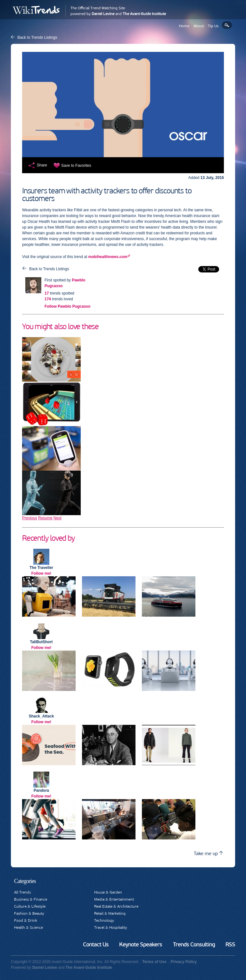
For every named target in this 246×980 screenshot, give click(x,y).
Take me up (208, 853)
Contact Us (96, 944)
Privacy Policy (184, 962)
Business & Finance (31, 899)
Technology (104, 920)
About (199, 26)
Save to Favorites (76, 166)
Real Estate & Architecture (116, 906)
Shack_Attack (41, 716)
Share (42, 165)
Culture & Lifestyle (30, 906)
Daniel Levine (103, 14)
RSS (230, 944)
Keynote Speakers (141, 944)
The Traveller (41, 568)
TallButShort (41, 642)
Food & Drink (26, 920)
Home (184, 26)
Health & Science (29, 927)
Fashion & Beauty (29, 913)
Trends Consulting (194, 944)
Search (227, 25)
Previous (30, 518)
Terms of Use (154, 962)
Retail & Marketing (110, 913)
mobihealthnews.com (108, 257)
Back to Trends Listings (37, 37)
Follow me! (41, 573)
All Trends (22, 892)
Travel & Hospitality (111, 927)
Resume (45, 518)
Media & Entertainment (114, 899)
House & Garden (108, 892)
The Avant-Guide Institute (144, 14)
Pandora (41, 790)
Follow (67, 306)
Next (57, 518)
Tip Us (213, 26)
